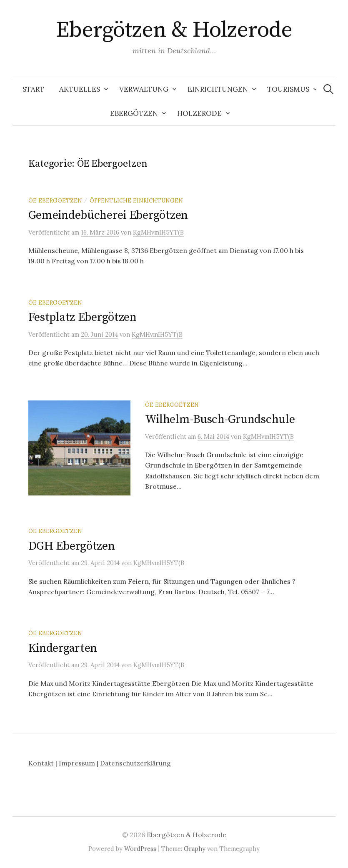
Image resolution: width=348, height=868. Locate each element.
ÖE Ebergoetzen (55, 200)
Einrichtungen (218, 89)
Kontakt (41, 763)
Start (33, 89)
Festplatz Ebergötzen (83, 317)
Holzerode (199, 113)
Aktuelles (80, 89)
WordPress (140, 849)
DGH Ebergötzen (72, 546)
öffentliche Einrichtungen (136, 200)
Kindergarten (63, 648)
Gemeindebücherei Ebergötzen (108, 215)
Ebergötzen (134, 113)
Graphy (195, 849)
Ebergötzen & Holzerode (174, 30)
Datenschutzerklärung (135, 763)
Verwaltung (144, 89)
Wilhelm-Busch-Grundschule (220, 419)
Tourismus (288, 89)
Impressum (77, 763)
